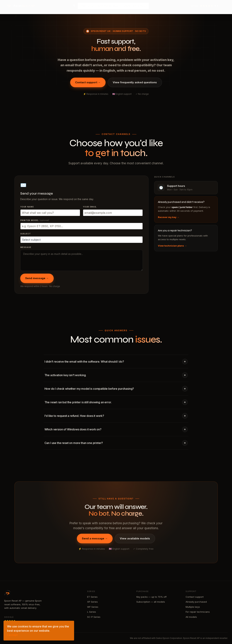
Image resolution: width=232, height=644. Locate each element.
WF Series (93, 607)
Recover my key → (169, 217)
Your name (27, 207)
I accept (12, 635)
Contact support (195, 597)
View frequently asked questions (135, 82)
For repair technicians (198, 612)
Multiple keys (193, 607)
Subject (26, 234)
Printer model (35, 220)
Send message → (37, 278)
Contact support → (88, 82)
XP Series (92, 602)
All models (191, 617)
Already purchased (196, 602)
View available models (135, 538)
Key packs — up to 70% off (151, 597)
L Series (92, 612)
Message (26, 247)
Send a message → (95, 538)
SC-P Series (94, 617)
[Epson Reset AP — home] (20, 6)
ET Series (92, 597)
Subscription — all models (151, 602)
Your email (90, 207)
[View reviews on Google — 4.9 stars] (209, 6)
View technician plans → (172, 246)
